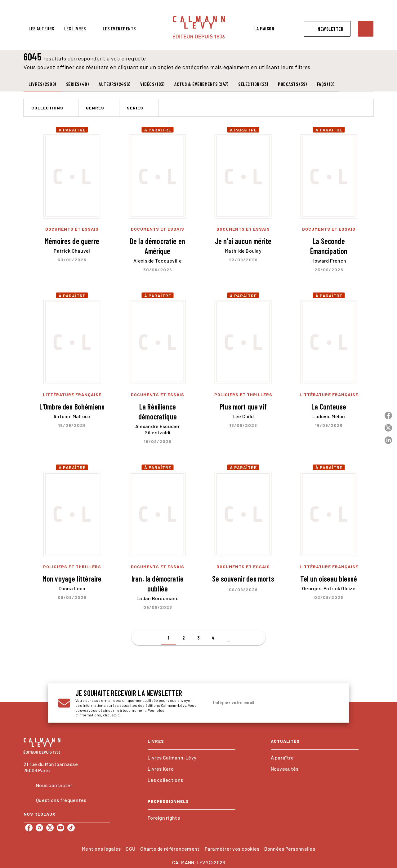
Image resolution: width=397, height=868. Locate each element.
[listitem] (29, 828)
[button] (327, 29)
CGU (130, 849)
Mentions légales (101, 849)
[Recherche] (366, 29)
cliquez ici (112, 715)
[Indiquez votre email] (266, 703)
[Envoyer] (332, 703)
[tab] (41, 29)
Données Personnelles (290, 849)
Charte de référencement (170, 849)
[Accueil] (199, 27)
